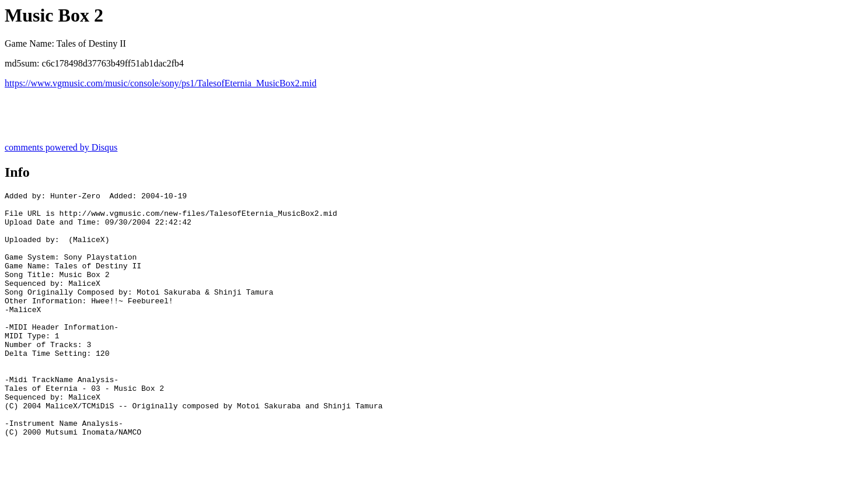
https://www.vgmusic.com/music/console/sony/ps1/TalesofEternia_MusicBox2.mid (161, 83)
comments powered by (61, 147)
